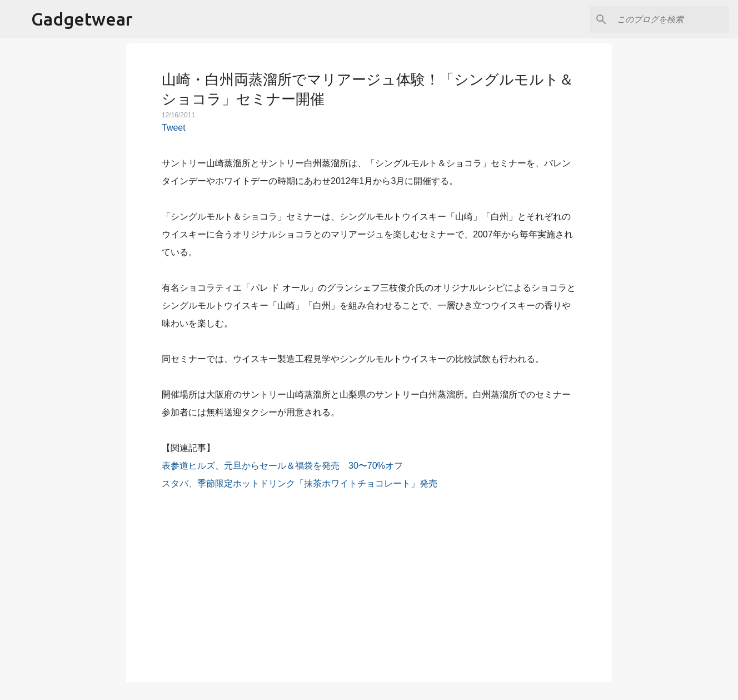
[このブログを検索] (671, 19)
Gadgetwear (82, 19)
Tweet (174, 128)
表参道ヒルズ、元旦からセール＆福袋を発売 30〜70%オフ (282, 466)
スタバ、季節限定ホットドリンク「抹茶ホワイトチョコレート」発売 (300, 483)
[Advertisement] (369, 580)
